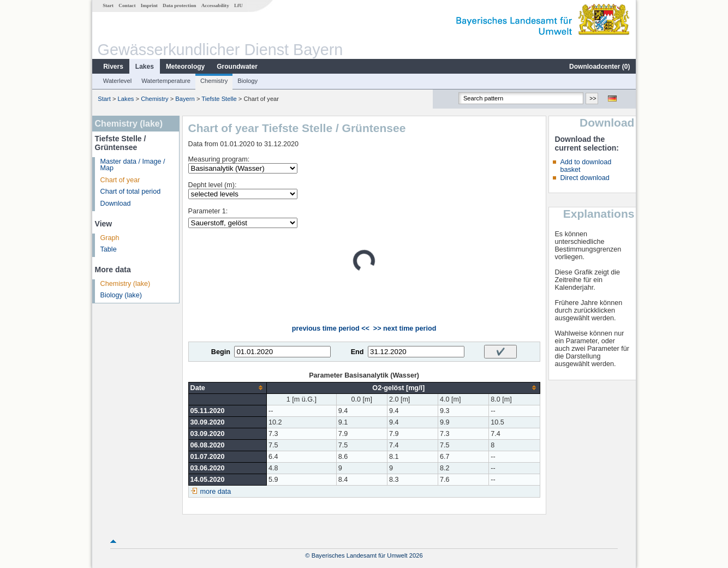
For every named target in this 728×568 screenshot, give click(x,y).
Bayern (185, 99)
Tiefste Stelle (219, 99)
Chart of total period (131, 192)
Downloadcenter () (599, 67)
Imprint (149, 5)
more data (216, 492)
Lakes (145, 67)
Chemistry (214, 81)
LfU (238, 5)
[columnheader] (227, 388)
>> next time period (405, 328)
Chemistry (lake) (126, 284)
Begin (221, 352)
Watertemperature (166, 81)
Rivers (113, 67)
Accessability (215, 5)
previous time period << (331, 328)
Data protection (179, 5)
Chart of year (120, 180)
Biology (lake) (121, 295)
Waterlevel (117, 81)
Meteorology (185, 67)
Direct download (584, 178)
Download (116, 204)
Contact (127, 5)
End (357, 352)
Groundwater (237, 67)
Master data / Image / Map (133, 165)
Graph (110, 238)
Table (109, 249)
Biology (247, 81)
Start (108, 5)
